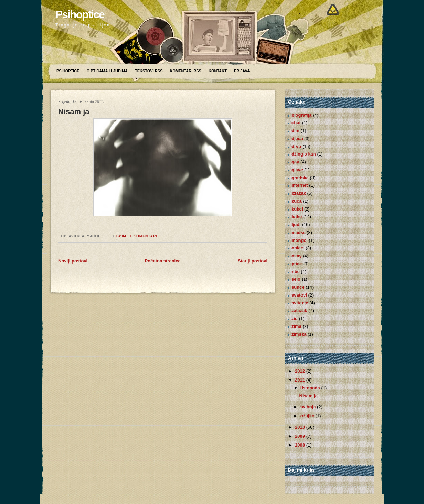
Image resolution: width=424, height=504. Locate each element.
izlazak (299, 193)
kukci (297, 209)
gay (295, 162)
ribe (296, 272)
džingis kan (304, 154)
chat (296, 123)
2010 (301, 427)
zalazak (299, 310)
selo (296, 279)
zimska (299, 334)
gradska (300, 178)
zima (296, 326)
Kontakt (218, 71)
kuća (297, 201)
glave (297, 170)
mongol (300, 240)
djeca (297, 138)
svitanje (300, 303)
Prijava (242, 71)
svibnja (309, 407)
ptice (297, 264)
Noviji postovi (73, 261)
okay (297, 256)
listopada (311, 388)
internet (300, 185)
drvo (296, 146)
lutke (297, 217)
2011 (301, 380)
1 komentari (144, 236)
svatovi (299, 295)
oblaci (298, 248)
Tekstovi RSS (149, 71)
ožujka (308, 416)
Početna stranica (163, 261)
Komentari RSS (185, 71)
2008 (301, 445)
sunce (298, 287)
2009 (301, 436)
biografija (302, 115)
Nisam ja (74, 112)
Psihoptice (80, 14)
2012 (301, 371)
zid (295, 318)
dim (295, 131)
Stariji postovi (253, 261)
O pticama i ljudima (107, 71)
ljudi (296, 224)
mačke (298, 232)
